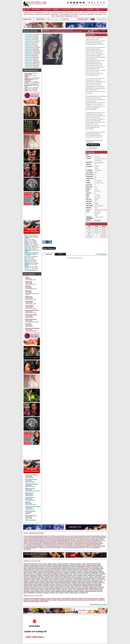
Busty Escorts (28, 64)
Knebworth (70, 578)
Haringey (52, 575)
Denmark (74, 599)
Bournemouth (41, 568)
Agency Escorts (29, 36)
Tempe (32, 591)
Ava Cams (37, 34)
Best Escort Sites (69, 12)
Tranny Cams (36, 65)
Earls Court (80, 573)
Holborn (85, 575)
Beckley (55, 567)
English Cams (37, 62)
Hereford (80, 575)
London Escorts (60, 16)
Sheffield (91, 588)
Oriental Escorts (29, 54)
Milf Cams (36, 59)
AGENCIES (56, 9)
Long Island (99, 580)
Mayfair (26, 583)
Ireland (26, 600)
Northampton (46, 584)
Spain (82, 600)
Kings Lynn (63, 578)
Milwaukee (62, 583)
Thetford (37, 591)
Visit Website (98, 220)
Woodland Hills (83, 593)
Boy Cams (35, 44)
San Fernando (48, 588)
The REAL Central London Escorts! (60, 536)
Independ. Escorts (29, 34)
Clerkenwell (27, 571)
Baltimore (37, 567)
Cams (37, 43)
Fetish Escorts (28, 49)
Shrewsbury (27, 590)
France (85, 599)
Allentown (73, 565)
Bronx (74, 568)
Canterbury (31, 570)
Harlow (57, 575)
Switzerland (94, 600)
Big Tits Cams (36, 64)
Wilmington (46, 593)
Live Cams (48, 12)
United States (44, 601)
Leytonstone (68, 580)
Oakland (65, 584)
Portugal (59, 600)
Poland (54, 600)
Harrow (75, 575)
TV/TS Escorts (28, 65)
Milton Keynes (55, 583)
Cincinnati (92, 570)
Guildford (39, 575)
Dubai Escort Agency (29, 14)
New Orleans (95, 583)
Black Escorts (28, 57)
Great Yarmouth (78, 574)
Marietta (80, 581)
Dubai (60, 565)
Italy (30, 600)
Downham (66, 573)
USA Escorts (28, 38)
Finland (80, 599)
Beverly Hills (73, 567)
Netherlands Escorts (30, 43)
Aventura (26, 567)
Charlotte (63, 570)
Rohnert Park (74, 587)
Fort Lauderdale (37, 574)
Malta (42, 600)
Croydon (91, 571)
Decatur (30, 573)
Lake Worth (101, 578)
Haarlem (45, 564)
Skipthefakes (90, 14)
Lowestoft (42, 581)
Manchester (90, 564)
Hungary (101, 599)
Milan (50, 565)
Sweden (87, 600)
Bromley (69, 568)
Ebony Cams (36, 57)
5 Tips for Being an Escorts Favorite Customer (36, 536)
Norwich (53, 584)
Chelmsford (69, 570)
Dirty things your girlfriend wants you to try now (63, 540)
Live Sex (76, 9)
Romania (65, 600)
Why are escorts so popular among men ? (74, 548)
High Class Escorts (30, 47)
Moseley (74, 583)
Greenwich (33, 575)
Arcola (84, 565)
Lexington (62, 580)
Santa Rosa (80, 588)
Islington (91, 577)
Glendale (61, 574)
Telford (92, 590)
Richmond (67, 587)
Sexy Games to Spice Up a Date (86, 539)
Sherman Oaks (98, 588)
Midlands (47, 583)
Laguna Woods (87, 578)
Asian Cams (37, 54)
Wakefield (58, 591)
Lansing (39, 580)
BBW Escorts (28, 56)
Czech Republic (66, 599)
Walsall (64, 591)
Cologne (72, 564)
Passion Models (54, 14)
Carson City (43, 570)
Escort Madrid (98, 14)
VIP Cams (37, 47)
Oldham (84, 584)
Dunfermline (73, 573)
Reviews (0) (49, 254)
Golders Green (68, 574)
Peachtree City (53, 586)
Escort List (77, 12)
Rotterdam (34, 564)
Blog (83, 9)
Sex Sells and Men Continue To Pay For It (79, 537)
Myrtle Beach (81, 583)
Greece (96, 599)
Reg (28, 9)
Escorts (76, 16)
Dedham (35, 573)
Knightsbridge (78, 578)
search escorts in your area (98, 604)
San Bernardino (39, 588)
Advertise (90, 9)
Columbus (64, 571)
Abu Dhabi (55, 565)
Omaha (94, 584)
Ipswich (79, 577)
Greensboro (102, 574)
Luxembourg (35, 600)
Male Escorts (28, 44)
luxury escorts (83, 14)
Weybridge (39, 593)
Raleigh (52, 587)
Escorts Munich (74, 14)
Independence (58, 577)
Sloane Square (35, 590)
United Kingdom (34, 601)
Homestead (98, 575)
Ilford (52, 577)
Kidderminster (49, 578)
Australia (26, 599)
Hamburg (60, 564)
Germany (90, 599)
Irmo (83, 577)
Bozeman (48, 568)
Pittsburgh (98, 586)
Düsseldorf (78, 564)
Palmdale (46, 586)
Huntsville (47, 577)
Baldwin (32, 567)
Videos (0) (60, 254)
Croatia (54, 599)
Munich (54, 564)
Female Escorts (29, 46)
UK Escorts (28, 39)
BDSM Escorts (29, 67)
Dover (61, 573)
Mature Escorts (29, 59)
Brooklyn (79, 568)
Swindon (70, 590)
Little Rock (81, 580)
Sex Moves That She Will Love (34, 545)
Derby (45, 573)
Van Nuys (47, 591)
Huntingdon (40, 577)
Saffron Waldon (94, 587)
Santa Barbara (72, 588)
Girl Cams (36, 46)
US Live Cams (35, 38)
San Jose (64, 588)
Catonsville (50, 570)
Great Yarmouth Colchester (90, 574)
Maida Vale (53, 581)
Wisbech (62, 593)
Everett (30, 574)
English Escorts (29, 62)
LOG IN (98, 9)
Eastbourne (87, 573)
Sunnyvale (52, 590)
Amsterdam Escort (28, 12)
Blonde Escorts (29, 51)
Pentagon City (69, 586)
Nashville (88, 583)
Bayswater (49, 567)
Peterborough (77, 586)
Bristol (37, 565)
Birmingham (97, 564)
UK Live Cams (35, 39)
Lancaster (33, 580)
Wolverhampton (74, 593)
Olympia (89, 584)
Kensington (37, 578)
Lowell (37, 581)
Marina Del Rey (87, 581)
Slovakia (71, 600)
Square (42, 590)
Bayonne (43, 567)
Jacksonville (98, 577)
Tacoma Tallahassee (78, 590)
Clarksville (99, 570)
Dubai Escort (103, 12)
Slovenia (77, 600)
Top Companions (66, 9)
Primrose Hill (40, 587)
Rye (80, 587)
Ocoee (70, 584)
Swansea (64, 590)
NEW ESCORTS (36, 9)
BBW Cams (35, 56)
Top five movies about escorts (53, 546)
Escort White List (85, 12)
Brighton (59, 568)
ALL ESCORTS (46, 9)
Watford (77, 591)
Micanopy (42, 583)
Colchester (40, 571)
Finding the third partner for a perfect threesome (71, 542)
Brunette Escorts (29, 52)
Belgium (37, 599)
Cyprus (59, 599)
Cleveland (34, 571)
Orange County (28, 586)
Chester (81, 570)
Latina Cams (36, 60)
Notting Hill (59, 584)
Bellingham (66, 567)
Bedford (60, 567)
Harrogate (69, 575)
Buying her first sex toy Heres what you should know (58, 545)
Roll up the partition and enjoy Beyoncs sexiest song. (77, 546)
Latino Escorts (28, 60)
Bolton (29, 568)
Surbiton (58, 590)
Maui (101, 581)
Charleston (57, 570)
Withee (67, 593)
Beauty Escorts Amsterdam (42, 14)
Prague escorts (95, 12)
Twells (42, 591)
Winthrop (52, 593)
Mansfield (74, 581)
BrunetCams (37, 52)
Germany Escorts (29, 41)
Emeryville (101, 573)
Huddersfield (33, 577)
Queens (47, 587)
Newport (39, 584)
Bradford (54, 568)
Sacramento (85, 587)
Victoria (53, 591)
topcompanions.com (39, 12)
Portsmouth (33, 587)
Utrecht (40, 564)
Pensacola (61, 586)
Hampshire (46, 575)
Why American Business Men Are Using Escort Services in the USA (48, 537)
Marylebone (95, 581)
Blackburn (88, 567)
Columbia (58, 571)
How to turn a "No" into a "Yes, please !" (50, 548)
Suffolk (47, 590)
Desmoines (51, 573)
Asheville (89, 565)
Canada (48, 599)
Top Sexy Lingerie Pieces (35, 543)
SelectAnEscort (69, 16)
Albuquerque (66, 565)
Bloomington (96, 567)
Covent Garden (72, 571)
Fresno (44, 574)
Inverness (74, 577)
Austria (32, 599)
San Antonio (30, 588)
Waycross (82, 591)
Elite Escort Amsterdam (58, 12)
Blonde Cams (36, 51)
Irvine (87, 577)
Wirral (57, 593)
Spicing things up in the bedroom (35, 546)
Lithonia (75, 580)
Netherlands (48, 600)
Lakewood (26, 580)
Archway (79, 565)
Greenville (26, 575)
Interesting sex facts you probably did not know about (58, 543)
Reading (57, 587)
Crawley (85, 571)
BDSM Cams (36, 67)
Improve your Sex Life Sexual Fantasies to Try (89, 540)
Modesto (69, 583)
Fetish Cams (36, 49)
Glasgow (26, 565)
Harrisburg (63, 575)
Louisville (32, 581)
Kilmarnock (56, 578)
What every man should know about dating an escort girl (60, 539)
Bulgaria (43, 599)
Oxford (42, 565)
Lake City (94, 578)
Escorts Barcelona (64, 14)
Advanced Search (102, 19)
